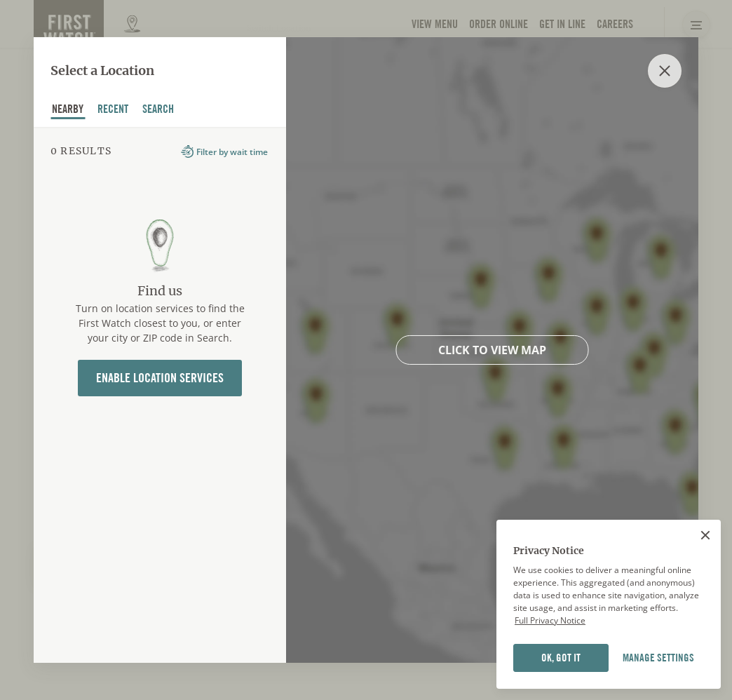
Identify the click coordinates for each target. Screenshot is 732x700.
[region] (609, 605)
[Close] (705, 535)
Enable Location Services (160, 378)
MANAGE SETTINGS (658, 658)
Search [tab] (158, 110)
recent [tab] (113, 110)
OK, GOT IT (561, 658)
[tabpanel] (160, 395)
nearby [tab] (68, 110)
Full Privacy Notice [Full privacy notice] (550, 620)
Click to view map (492, 350)
